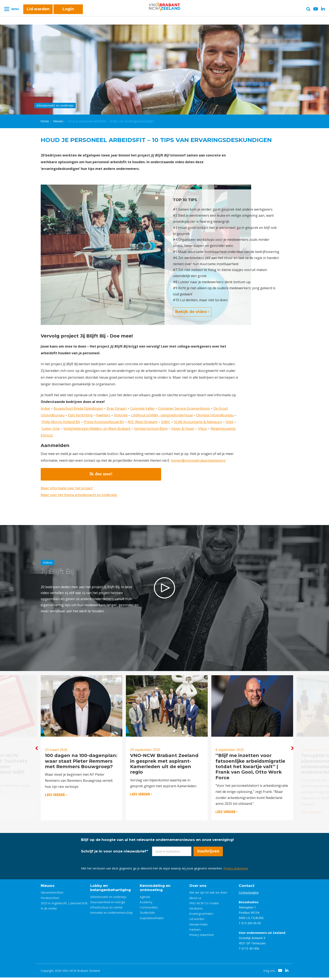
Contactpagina (249, 895)
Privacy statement (236, 871)
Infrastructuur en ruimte (106, 910)
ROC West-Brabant (142, 422)
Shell (229, 422)
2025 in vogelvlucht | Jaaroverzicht (64, 905)
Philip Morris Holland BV (61, 422)
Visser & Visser (183, 429)
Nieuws (58, 121)
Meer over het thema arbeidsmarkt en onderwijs (79, 495)
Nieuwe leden (198, 927)
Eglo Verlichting (80, 415)
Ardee (45, 408)
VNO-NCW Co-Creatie (204, 905)
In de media (49, 911)
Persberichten (50, 900)
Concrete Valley (142, 408)
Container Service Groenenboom (184, 408)
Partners (195, 932)
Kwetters (103, 415)
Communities (149, 910)
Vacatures (196, 911)
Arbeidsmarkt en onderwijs (108, 899)
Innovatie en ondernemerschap (111, 915)
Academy (146, 905)
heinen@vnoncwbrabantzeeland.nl (198, 460)
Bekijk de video (192, 312)
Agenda (145, 899)
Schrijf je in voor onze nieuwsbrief (115, 854)
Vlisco (203, 429)
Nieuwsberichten (52, 895)
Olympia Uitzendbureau (215, 415)
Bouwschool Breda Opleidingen (78, 408)
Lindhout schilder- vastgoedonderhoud (162, 415)
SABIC (166, 422)
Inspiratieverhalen (152, 920)
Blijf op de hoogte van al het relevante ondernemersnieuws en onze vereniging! (157, 842)
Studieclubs (147, 915)
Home (45, 121)
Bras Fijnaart (117, 408)
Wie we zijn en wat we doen (208, 895)
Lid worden (38, 11)
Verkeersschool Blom (151, 429)
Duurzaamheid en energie (108, 905)
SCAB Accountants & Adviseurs (198, 422)
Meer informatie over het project (67, 488)
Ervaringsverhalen (201, 916)
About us (195, 900)
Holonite (121, 415)
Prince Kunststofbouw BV (104, 422)
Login (68, 11)
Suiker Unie (51, 429)
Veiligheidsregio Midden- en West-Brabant (97, 429)
